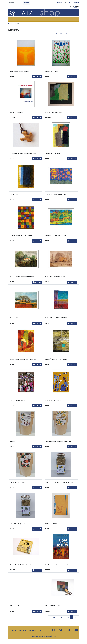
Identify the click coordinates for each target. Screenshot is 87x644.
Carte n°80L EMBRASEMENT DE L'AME (23, 359)
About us (13, 631)
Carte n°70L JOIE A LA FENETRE (56, 318)
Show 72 (59, 34)
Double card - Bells (52, 71)
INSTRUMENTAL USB (52, 606)
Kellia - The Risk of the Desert (20, 565)
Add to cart (37, 76)
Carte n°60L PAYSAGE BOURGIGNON (22, 277)
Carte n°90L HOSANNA (18, 400)
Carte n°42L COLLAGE (53, 153)
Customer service (35, 631)
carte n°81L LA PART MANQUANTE (57, 359)
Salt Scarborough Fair (17, 524)
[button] (75, 6)
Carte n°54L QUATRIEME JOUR (56, 194)
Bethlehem (14, 441)
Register (76, 3)
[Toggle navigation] (75, 19)
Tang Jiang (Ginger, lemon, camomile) (58, 441)
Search (27, 3)
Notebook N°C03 (51, 524)
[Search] (16, 3)
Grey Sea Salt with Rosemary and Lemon (59, 482)
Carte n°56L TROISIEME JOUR (55, 236)
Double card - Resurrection (19, 71)
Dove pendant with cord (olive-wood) (23, 153)
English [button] (60, 3)
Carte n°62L (14, 318)
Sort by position (71, 34)
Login (69, 3)
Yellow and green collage (54, 112)
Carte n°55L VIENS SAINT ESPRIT (21, 236)
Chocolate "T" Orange (17, 482)
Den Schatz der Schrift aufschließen (58, 565)
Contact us (23, 631)
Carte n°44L (14, 194)
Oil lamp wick (14, 606)
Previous (53, 617)
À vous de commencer (18, 112)
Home (10, 24)
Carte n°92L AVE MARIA (53, 400)
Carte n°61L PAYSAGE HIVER (55, 277)
